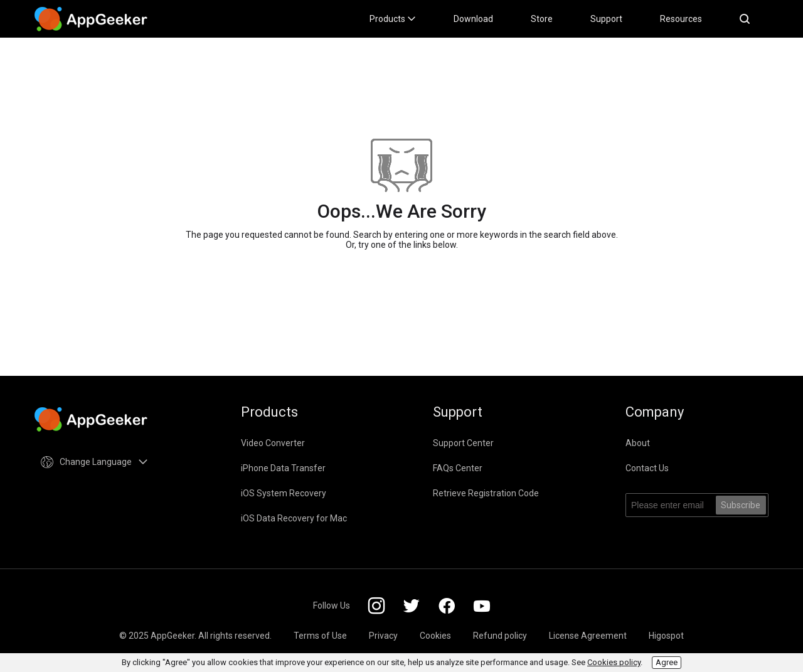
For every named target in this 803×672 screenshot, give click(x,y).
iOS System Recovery (284, 493)
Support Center (463, 443)
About (638, 443)
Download (473, 19)
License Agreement (588, 636)
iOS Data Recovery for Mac (294, 518)
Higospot (666, 636)
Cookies (435, 636)
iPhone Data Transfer (283, 468)
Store (542, 19)
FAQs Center (458, 468)
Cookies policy (614, 662)
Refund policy (500, 636)
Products (393, 19)
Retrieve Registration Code (486, 493)
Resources (681, 19)
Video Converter (273, 443)
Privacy (383, 636)
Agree (667, 662)
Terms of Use (320, 636)
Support (606, 19)
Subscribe (741, 505)
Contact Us (647, 468)
